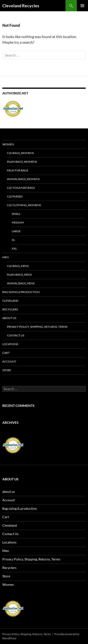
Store (7, 370)
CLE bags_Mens (18, 266)
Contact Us (16, 335)
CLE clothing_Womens (24, 205)
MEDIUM (18, 222)
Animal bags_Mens (21, 283)
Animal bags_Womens (23, 179)
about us (9, 318)
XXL (14, 249)
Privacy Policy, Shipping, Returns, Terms (37, 327)
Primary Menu (82, 6)
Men (6, 257)
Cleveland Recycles (21, 6)
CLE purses (15, 196)
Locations (10, 344)
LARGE (16, 231)
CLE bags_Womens (20, 153)
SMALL (16, 214)
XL (13, 240)
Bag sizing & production (21, 292)
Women (8, 144)
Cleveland (10, 301)
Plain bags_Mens (19, 275)
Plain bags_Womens (22, 162)
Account (9, 361)
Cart (6, 353)
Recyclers (10, 309)
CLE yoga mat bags (21, 188)
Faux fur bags (18, 170)
